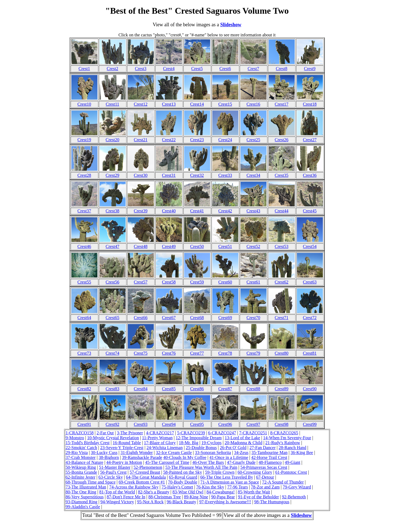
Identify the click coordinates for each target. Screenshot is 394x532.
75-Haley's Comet (177, 487)
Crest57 (141, 282)
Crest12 (141, 104)
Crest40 (169, 211)
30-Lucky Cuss (104, 453)
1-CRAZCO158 (80, 433)
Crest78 (225, 353)
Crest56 (112, 282)
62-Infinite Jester (81, 477)
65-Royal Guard (183, 477)
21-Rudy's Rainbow (283, 443)
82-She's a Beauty (154, 492)
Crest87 (225, 389)
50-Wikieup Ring (81, 467)
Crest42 (225, 211)
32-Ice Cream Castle (174, 453)
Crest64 (84, 318)
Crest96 (225, 424)
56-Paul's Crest (113, 472)
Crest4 (169, 69)
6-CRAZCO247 (222, 433)
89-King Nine (196, 497)
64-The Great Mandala (146, 477)
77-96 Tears (237, 487)
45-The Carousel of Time (167, 462)
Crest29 (112, 175)
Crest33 (225, 175)
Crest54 (310, 246)
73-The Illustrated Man (86, 487)
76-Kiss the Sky (210, 487)
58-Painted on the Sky (183, 472)
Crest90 (310, 389)
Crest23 (197, 140)
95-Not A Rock (150, 502)
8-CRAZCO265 (284, 433)
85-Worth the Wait (254, 492)
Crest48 (141, 246)
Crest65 (112, 318)
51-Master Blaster (115, 467)
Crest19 (84, 140)
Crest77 (197, 353)
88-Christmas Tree (165, 497)
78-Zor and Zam (265, 487)
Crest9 (310, 69)
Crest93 (141, 424)
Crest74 (112, 353)
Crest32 (197, 175)
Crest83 (112, 389)
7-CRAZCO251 (253, 433)
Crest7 (253, 69)
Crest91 (84, 424)
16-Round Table (127, 443)
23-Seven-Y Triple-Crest (122, 448)
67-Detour (265, 477)
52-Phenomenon (148, 467)
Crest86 (197, 389)
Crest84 (141, 389)
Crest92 (112, 424)
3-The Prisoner (130, 433)
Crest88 (253, 389)
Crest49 (169, 246)
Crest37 (84, 211)
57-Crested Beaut (145, 472)
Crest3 (141, 69)
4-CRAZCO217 (160, 433)
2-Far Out (105, 433)
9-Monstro (75, 438)
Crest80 (282, 353)
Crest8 (282, 69)
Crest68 (197, 318)
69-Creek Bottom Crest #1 (142, 482)
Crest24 (225, 140)
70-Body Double (183, 482)
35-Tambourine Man (270, 453)
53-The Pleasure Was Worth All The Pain (201, 467)
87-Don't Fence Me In (126, 497)
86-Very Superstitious (85, 497)
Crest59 (197, 282)
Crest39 (141, 211)
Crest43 (253, 211)
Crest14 (197, 104)
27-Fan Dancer (263, 448)
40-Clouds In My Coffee (185, 457)
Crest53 (282, 246)
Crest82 (84, 389)
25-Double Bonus (201, 448)
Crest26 (282, 140)
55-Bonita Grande (81, 472)
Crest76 (169, 353)
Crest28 (84, 175)
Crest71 (282, 318)
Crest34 (253, 175)
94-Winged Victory (117, 502)
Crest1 (84, 69)
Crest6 (225, 69)
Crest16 (253, 104)
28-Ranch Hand (292, 448)
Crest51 (225, 246)
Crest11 (112, 104)
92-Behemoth (294, 497)
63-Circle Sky (111, 477)
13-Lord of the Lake (242, 438)
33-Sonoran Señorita (213, 453)
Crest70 (253, 318)
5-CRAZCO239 (191, 433)
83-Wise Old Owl (188, 492)
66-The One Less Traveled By (227, 477)
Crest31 (169, 175)
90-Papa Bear (223, 497)
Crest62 (282, 282)
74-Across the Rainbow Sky (134, 487)
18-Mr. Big (189, 443)
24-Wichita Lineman (164, 448)
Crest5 (197, 69)
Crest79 (253, 353)
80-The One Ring (81, 492)
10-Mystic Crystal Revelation (113, 438)
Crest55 (84, 282)
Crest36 (310, 175)
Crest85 (169, 389)
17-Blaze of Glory (160, 443)
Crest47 (112, 246)
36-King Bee (302, 453)
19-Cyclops (212, 443)
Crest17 (282, 104)
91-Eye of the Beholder (259, 497)
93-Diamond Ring (82, 502)
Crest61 (253, 282)
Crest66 (141, 318)
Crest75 (141, 353)
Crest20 (112, 140)
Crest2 (112, 69)
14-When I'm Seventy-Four (287, 438)
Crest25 (253, 140)
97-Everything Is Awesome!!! (225, 502)
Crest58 (169, 282)
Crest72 (310, 318)
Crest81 (310, 353)
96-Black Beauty (181, 502)
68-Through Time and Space (91, 482)
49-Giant (293, 462)
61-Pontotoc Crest (291, 472)
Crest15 (225, 104)
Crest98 (282, 424)
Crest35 (282, 175)
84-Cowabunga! (221, 492)
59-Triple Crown (220, 472)
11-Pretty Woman (157, 438)
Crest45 (310, 211)
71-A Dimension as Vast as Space (230, 482)
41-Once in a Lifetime (229, 457)
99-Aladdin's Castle (83, 507)
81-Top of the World (117, 492)
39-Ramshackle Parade (142, 457)
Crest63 (310, 282)
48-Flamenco (270, 462)
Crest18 (310, 104)
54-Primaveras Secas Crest (264, 467)
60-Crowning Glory (255, 472)
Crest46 (84, 246)
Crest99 (310, 424)
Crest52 (253, 246)
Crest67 (169, 318)
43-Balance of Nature (85, 462)
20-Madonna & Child (244, 443)
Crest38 (112, 211)
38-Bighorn (109, 457)
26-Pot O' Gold (233, 448)
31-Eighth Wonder (137, 453)
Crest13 (169, 104)
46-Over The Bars (208, 462)
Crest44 (282, 211)
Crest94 (169, 424)
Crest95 (197, 424)
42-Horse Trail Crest (269, 457)
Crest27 (310, 140)
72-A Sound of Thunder (283, 482)
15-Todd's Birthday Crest (88, 443)
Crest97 (253, 424)
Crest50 (197, 246)
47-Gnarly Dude (241, 462)
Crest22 (169, 140)
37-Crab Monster (81, 457)
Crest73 (84, 353)
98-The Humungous (272, 502)
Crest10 (84, 104)
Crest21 (141, 140)
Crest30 (141, 175)
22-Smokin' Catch (81, 448)
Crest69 (225, 318)
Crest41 (197, 211)
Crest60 (225, 282)
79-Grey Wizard (297, 487)
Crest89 (282, 389)
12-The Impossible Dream (199, 438)
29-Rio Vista (77, 453)
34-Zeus (241, 453)
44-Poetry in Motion (124, 462)
